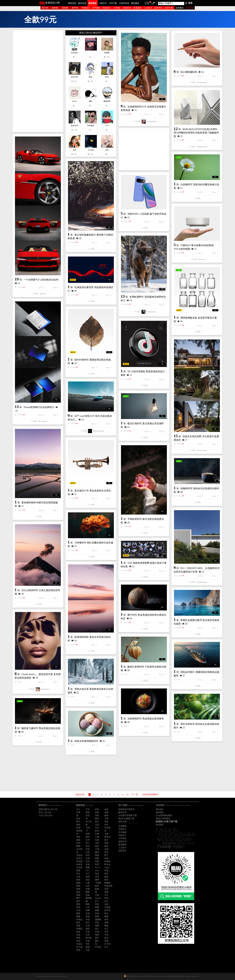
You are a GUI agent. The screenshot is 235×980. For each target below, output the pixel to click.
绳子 (97, 929)
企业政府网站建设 (164, 815)
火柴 (97, 895)
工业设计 (148, 8)
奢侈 (97, 855)
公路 (97, 849)
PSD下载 (113, 3)
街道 (88, 849)
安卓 (88, 913)
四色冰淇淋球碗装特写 (86, 741)
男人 (88, 843)
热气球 (107, 910)
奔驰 (106, 871)
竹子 (88, 874)
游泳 (88, 880)
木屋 (88, 941)
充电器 (107, 907)
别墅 (97, 861)
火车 (106, 895)
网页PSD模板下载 (126, 819)
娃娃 (78, 892)
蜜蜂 (97, 880)
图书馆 (89, 938)
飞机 (88, 828)
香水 (78, 874)
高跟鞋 (107, 861)
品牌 (88, 834)
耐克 (97, 886)
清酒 (106, 923)
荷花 (78, 941)
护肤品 (79, 919)
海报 (78, 895)
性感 (78, 828)
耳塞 (106, 889)
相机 (78, 825)
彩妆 (88, 812)
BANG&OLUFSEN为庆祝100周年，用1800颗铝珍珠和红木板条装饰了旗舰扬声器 (197, 133)
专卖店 (79, 944)
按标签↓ (55, 8)
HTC (88, 871)
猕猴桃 (107, 883)
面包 (106, 846)
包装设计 (107, 8)
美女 (78, 819)
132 (147, 3)
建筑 (97, 819)
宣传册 (107, 828)
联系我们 (160, 825)
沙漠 (78, 910)
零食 (97, 923)
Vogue (107, 867)
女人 (78, 809)
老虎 (106, 809)
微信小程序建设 (163, 819)
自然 (97, 834)
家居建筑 (138, 8)
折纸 (106, 898)
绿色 (97, 815)
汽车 (88, 809)
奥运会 (107, 864)
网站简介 (160, 809)
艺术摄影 (96, 8)
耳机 (106, 822)
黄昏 (78, 904)
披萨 (88, 837)
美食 (78, 837)
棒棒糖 (89, 898)
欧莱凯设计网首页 (127, 809)
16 (152, 4)
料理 (78, 938)
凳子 (106, 855)
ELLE (97, 867)
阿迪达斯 (108, 886)
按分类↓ (45, 8)
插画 (78, 840)
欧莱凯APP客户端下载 (167, 821)
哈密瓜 (79, 864)
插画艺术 (127, 8)
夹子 (106, 947)
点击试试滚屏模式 (150, 795)
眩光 (97, 831)
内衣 (106, 825)
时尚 (88, 855)
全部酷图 (123, 826)
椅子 (97, 822)
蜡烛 (88, 904)
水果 (78, 812)
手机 (106, 852)
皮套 (78, 932)
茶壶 (106, 919)
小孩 (106, 819)
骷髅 (97, 907)
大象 (106, 834)
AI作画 (117, 8)
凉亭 (97, 877)
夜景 (106, 874)
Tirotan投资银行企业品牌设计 (39, 407)
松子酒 (79, 947)
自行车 (89, 822)
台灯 (106, 901)
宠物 (106, 892)
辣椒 (88, 947)
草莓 (88, 889)
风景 (97, 812)
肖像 (106, 858)
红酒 (88, 858)
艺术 (88, 840)
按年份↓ (75, 8)
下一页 (135, 795)
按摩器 (79, 929)
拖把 (88, 929)
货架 (88, 877)
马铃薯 (79, 867)
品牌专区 (158, 8)
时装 (97, 809)
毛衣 (88, 886)
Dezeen (98, 898)
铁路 (106, 877)
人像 (97, 837)
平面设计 (86, 8)
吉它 (106, 929)
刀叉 (88, 907)
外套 (88, 919)
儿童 (88, 883)
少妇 (97, 843)
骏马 (78, 923)
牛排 (106, 935)
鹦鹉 (78, 846)
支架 (97, 913)
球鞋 (78, 889)
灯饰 (88, 932)
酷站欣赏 (82, 3)
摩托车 (107, 837)
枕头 (106, 913)
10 (127, 795)
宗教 (106, 843)
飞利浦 (98, 883)
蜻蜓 (106, 926)
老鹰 (88, 910)
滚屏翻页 (180, 8)
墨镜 (97, 916)
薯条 (78, 913)
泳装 (106, 904)
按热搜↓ (65, 8)
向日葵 (79, 849)
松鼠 (88, 864)
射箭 (78, 880)
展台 (106, 938)
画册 (97, 858)
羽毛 (88, 944)
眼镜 (97, 889)
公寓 (78, 877)
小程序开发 (124, 3)
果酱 (78, 916)
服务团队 (160, 812)
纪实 (88, 861)
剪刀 (88, 923)
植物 (106, 815)
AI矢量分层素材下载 (128, 815)
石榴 (97, 932)
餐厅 (78, 898)
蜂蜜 (88, 867)
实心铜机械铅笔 (189, 72)
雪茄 (78, 950)
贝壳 (88, 935)
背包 (78, 907)
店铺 (106, 941)
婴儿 (78, 822)
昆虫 (88, 815)
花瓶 (78, 926)
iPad (97, 871)
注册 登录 (190, 8)
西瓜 (97, 864)
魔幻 (97, 941)
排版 (88, 895)
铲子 (97, 901)
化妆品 (79, 855)
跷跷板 (98, 919)
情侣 (106, 880)
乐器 (88, 926)
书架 (88, 950)
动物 (106, 812)
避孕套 (79, 831)
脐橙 (78, 886)
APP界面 (122, 838)
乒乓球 (107, 944)
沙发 (97, 825)
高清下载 (169, 8)
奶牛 (78, 901)
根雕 (97, 910)
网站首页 (72, 3)
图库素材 (93, 3)
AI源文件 (103, 3)
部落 (78, 871)
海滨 (97, 874)
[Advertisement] (38, 81)
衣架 (78, 935)
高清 (97, 840)
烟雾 (97, 926)
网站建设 (135, 3)
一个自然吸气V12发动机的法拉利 (41, 280)
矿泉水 (79, 858)
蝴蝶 (106, 916)
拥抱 (78, 883)
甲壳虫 (98, 947)
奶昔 (88, 916)
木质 (106, 932)
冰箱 (106, 849)
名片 (97, 828)
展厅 (97, 938)
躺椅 (88, 892)
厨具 (97, 904)
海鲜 (97, 935)
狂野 (78, 843)
